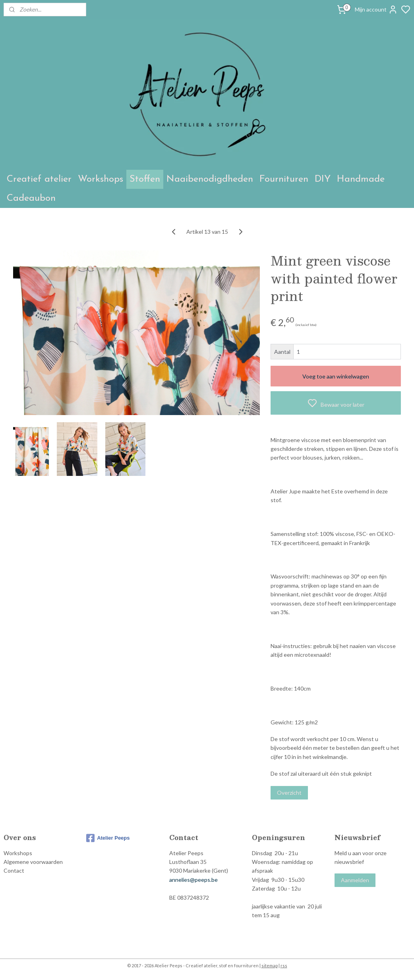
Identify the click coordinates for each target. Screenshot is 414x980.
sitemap (270, 965)
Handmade (361, 179)
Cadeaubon (31, 198)
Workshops (101, 179)
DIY (323, 179)
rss (284, 965)
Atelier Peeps (108, 838)
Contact (14, 870)
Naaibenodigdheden (210, 179)
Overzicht (289, 793)
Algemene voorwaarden (33, 862)
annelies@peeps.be (193, 880)
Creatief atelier (39, 179)
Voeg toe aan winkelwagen (336, 376)
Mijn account (376, 10)
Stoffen (145, 179)
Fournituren (284, 179)
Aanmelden (355, 880)
